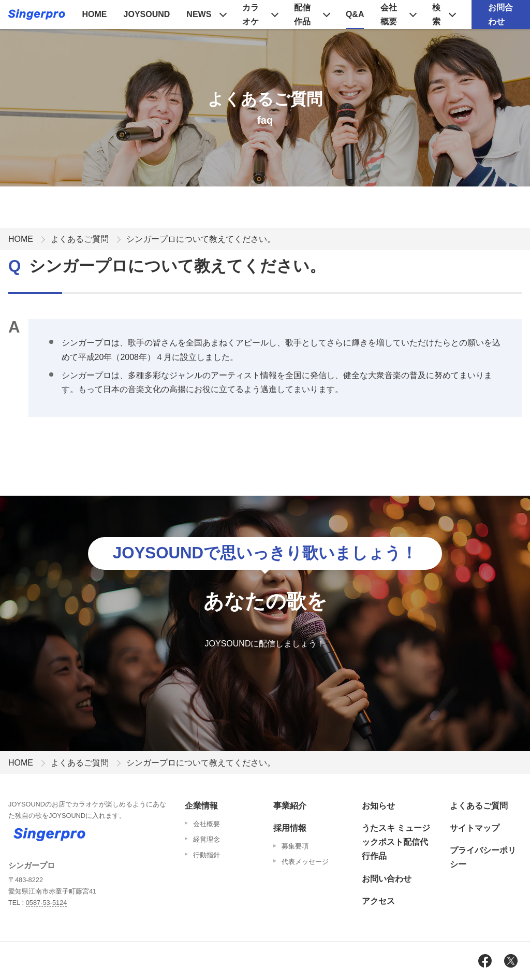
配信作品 (302, 15)
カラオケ (251, 15)
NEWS (199, 14)
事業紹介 (290, 806)
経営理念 (207, 839)
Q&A (355, 14)
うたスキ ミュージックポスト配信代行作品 (396, 842)
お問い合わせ (387, 879)
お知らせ (378, 806)
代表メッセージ (305, 862)
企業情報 (201, 806)
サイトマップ (475, 828)
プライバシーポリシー (483, 857)
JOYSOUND (147, 14)
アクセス (378, 901)
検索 (436, 15)
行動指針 (207, 855)
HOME (95, 14)
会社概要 (389, 15)
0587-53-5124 (47, 903)
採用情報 (290, 828)
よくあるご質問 (80, 239)
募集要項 (295, 846)
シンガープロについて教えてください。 (201, 239)
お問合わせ (500, 15)
